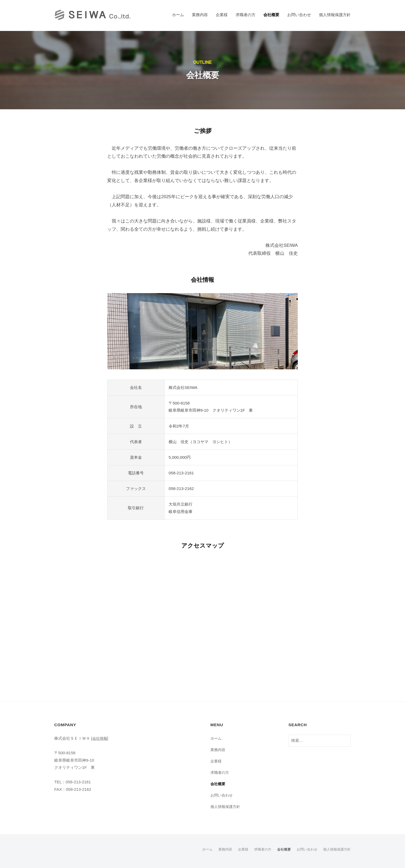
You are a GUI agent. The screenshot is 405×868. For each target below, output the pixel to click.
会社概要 (271, 15)
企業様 (222, 15)
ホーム (178, 15)
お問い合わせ (299, 15)
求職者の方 (246, 15)
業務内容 (200, 15)
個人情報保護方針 (335, 15)
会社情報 (100, 738)
